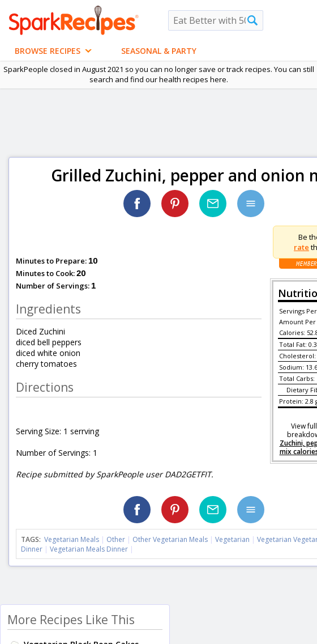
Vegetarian (232, 539)
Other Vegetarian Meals (170, 539)
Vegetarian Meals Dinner (89, 549)
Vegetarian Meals (72, 539)
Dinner (32, 549)
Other (116, 539)
